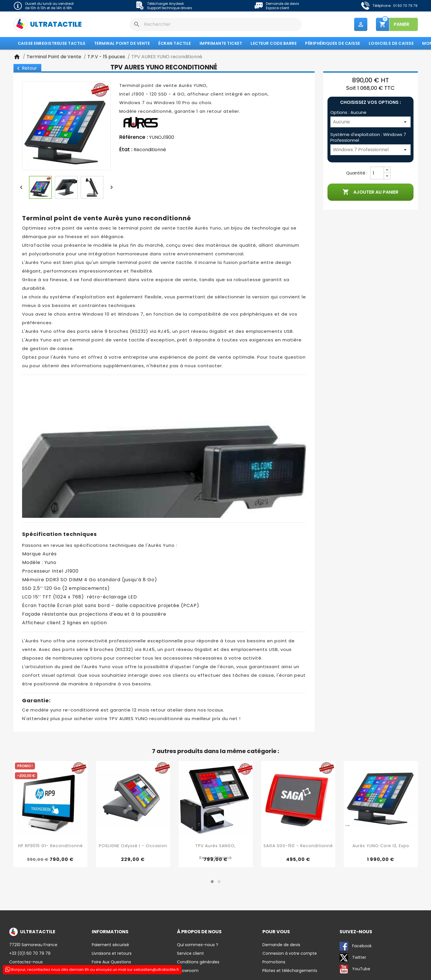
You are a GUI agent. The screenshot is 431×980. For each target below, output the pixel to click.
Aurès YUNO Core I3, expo (381, 846)
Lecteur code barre (274, 44)
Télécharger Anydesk (165, 4)
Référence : (134, 138)
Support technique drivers (170, 8)
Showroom (188, 971)
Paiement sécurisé (110, 945)
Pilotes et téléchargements (290, 971)
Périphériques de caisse (333, 44)
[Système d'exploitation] (370, 150)
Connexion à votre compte (290, 954)
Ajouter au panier (370, 193)
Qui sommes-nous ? (198, 945)
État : (126, 150)
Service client (190, 954)
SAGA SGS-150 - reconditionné (298, 846)
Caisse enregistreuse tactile (52, 44)
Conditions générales (198, 962)
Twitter (353, 958)
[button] (212, 882)
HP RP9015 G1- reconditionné (50, 846)
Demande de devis (282, 4)
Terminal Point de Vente (122, 44)
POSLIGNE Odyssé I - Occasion (133, 846)
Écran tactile (175, 44)
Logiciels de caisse (391, 44)
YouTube (355, 969)
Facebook (356, 946)
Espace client (277, 8)
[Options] (370, 122)
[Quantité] (377, 174)
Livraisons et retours (112, 954)
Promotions (274, 962)
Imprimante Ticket (221, 44)
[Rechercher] (216, 24)
